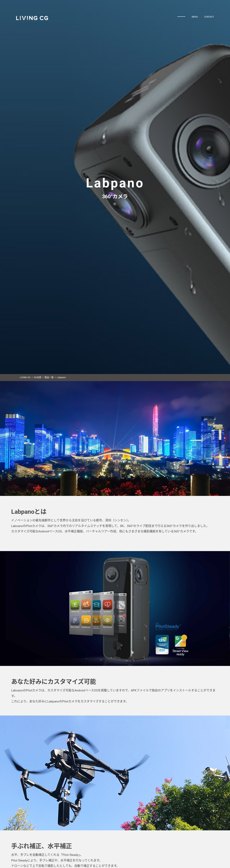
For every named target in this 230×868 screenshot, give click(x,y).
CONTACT (209, 17)
